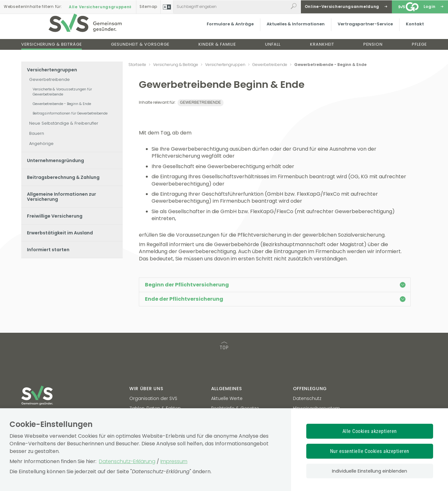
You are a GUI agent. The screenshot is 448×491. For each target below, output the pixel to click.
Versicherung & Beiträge (52, 50)
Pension (373, 50)
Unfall (273, 50)
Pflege (419, 50)
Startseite (137, 65)
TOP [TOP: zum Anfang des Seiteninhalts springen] (224, 346)
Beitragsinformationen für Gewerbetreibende (70, 113)
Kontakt (412, 30)
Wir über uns (146, 389)
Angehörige (41, 144)
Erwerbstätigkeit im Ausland (60, 233)
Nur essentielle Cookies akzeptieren (370, 451)
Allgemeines (227, 389)
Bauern (37, 133)
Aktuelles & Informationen (292, 30)
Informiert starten (48, 250)
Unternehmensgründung (55, 160)
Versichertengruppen (52, 70)
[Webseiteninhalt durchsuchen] (231, 7)
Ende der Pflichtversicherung (275, 299)
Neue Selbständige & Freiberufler (64, 123)
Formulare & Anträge (227, 30)
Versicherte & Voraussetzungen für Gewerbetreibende (62, 92)
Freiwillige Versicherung (55, 216)
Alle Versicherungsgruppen (101, 7)
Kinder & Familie (217, 50)
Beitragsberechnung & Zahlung (63, 177)
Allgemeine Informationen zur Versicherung (62, 197)
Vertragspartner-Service (362, 30)
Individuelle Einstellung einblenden (370, 471)
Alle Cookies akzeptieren (370, 431)
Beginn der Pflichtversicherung (275, 285)
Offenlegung (310, 389)
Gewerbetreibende (49, 79)
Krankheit (322, 50)
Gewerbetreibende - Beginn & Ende (62, 104)
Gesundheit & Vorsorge (140, 50)
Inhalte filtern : (33, 7)
